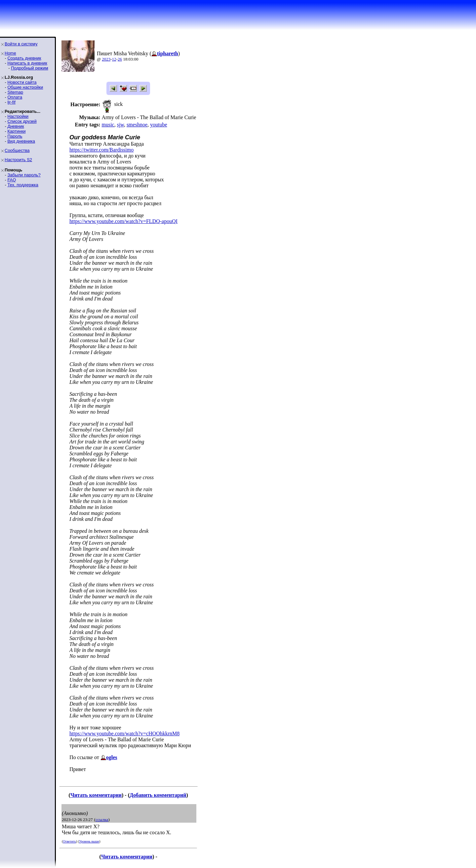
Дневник (16, 126)
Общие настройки (25, 87)
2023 (106, 59)
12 (114, 59)
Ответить (69, 841)
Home (10, 53)
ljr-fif (11, 102)
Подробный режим (29, 68)
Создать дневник (24, 58)
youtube (159, 125)
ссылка (102, 820)
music (108, 125)
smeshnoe (137, 125)
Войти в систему (21, 44)
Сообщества (17, 150)
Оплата (15, 97)
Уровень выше (89, 841)
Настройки (18, 116)
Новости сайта (22, 82)
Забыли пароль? (24, 175)
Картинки (16, 131)
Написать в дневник (27, 63)
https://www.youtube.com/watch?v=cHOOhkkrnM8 (124, 733)
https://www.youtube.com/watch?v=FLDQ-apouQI (123, 221)
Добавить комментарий (158, 795)
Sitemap (15, 92)
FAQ (12, 180)
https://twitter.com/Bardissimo (101, 150)
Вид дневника (21, 141)
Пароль (15, 136)
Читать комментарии (96, 795)
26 (120, 59)
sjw (120, 125)
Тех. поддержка (23, 185)
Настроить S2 (18, 160)
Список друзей (22, 121)
